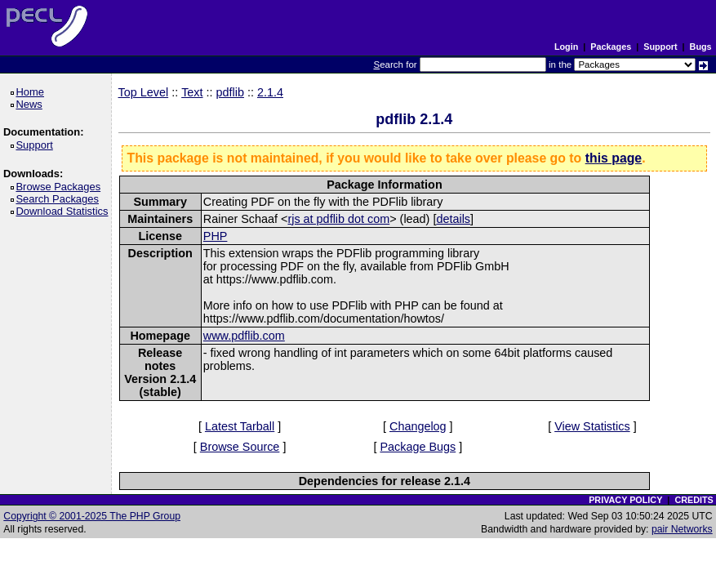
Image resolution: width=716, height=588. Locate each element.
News (31, 104)
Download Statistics (64, 211)
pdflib (230, 92)
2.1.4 (270, 92)
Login (566, 47)
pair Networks (682, 529)
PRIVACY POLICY (625, 500)
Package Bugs (418, 447)
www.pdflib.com (244, 336)
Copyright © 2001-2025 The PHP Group (92, 516)
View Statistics (592, 426)
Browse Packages (61, 187)
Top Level (144, 92)
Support (660, 47)
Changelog (418, 426)
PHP (216, 236)
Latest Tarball (240, 426)
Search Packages (60, 199)
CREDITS (694, 500)
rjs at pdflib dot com (338, 219)
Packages (611, 47)
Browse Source (240, 447)
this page (614, 158)
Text (192, 92)
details (453, 219)
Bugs (701, 47)
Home (32, 92)
